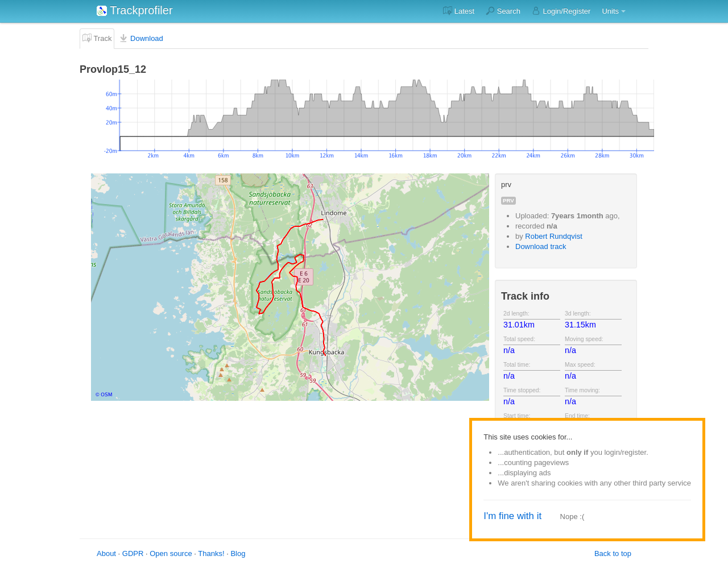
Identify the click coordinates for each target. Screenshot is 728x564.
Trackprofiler (135, 10)
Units (610, 11)
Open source (171, 553)
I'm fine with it (512, 516)
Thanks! (211, 553)
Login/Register (561, 11)
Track (97, 38)
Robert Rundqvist (553, 236)
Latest (459, 11)
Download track (541, 246)
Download (141, 38)
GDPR (133, 553)
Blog (238, 553)
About (106, 553)
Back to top (613, 553)
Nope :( (572, 517)
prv (508, 200)
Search (503, 11)
